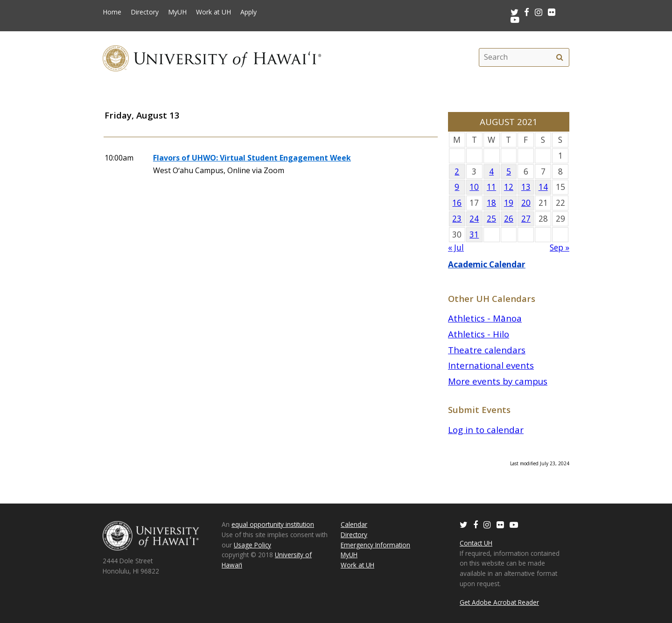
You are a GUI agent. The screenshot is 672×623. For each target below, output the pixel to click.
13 (526, 187)
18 (491, 203)
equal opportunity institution (273, 524)
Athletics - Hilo (479, 334)
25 (491, 219)
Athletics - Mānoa (485, 318)
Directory (145, 12)
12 (509, 187)
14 (543, 187)
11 (491, 187)
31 (474, 234)
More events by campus (498, 381)
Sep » (560, 248)
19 (509, 203)
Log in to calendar (486, 430)
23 (457, 219)
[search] (560, 57)
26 (509, 219)
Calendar (354, 524)
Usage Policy (252, 545)
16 (457, 203)
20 (526, 203)
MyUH (177, 12)
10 (474, 187)
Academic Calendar (487, 264)
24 (474, 219)
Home (112, 12)
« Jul (456, 248)
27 (526, 219)
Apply (248, 12)
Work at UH (213, 12)
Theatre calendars (487, 350)
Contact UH (476, 543)
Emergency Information (375, 545)
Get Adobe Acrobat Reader (499, 602)
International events (491, 365)
